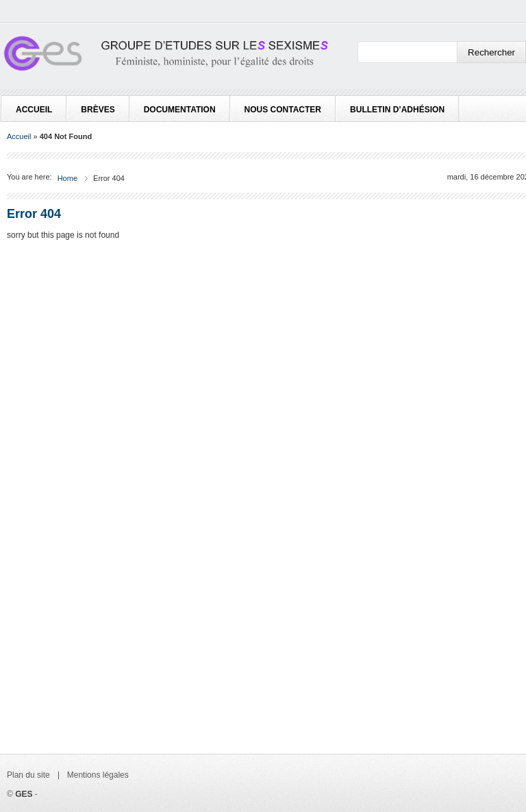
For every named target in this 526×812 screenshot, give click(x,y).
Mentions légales (98, 775)
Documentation (180, 110)
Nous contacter (283, 110)
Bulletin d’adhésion (397, 110)
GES (24, 794)
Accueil (34, 110)
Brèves (98, 110)
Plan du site (28, 775)
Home (67, 178)
